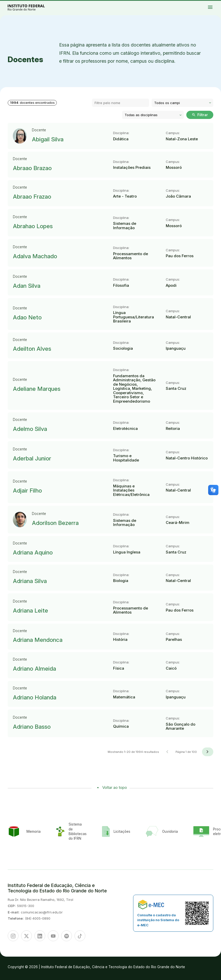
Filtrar (200, 115)
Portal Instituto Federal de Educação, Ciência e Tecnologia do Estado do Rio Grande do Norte (32, 7)
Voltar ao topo (115, 787)
